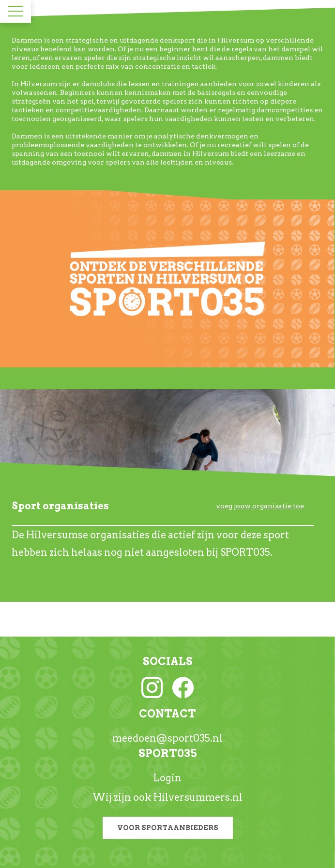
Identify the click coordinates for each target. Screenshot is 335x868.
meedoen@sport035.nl (167, 738)
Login (167, 778)
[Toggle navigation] (15, 11)
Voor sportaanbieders (168, 828)
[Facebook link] (183, 686)
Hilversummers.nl (198, 797)
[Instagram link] (152, 686)
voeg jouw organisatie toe (260, 506)
